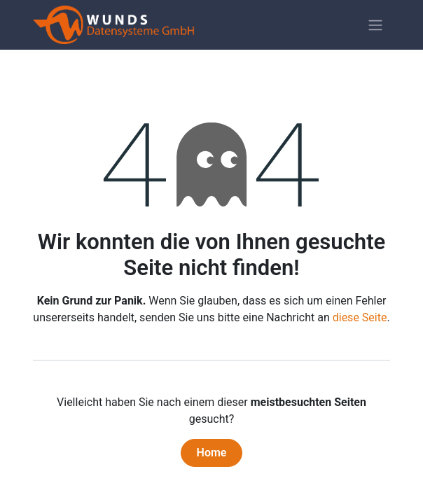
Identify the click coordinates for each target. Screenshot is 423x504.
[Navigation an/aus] (375, 25)
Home (212, 453)
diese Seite (360, 317)
